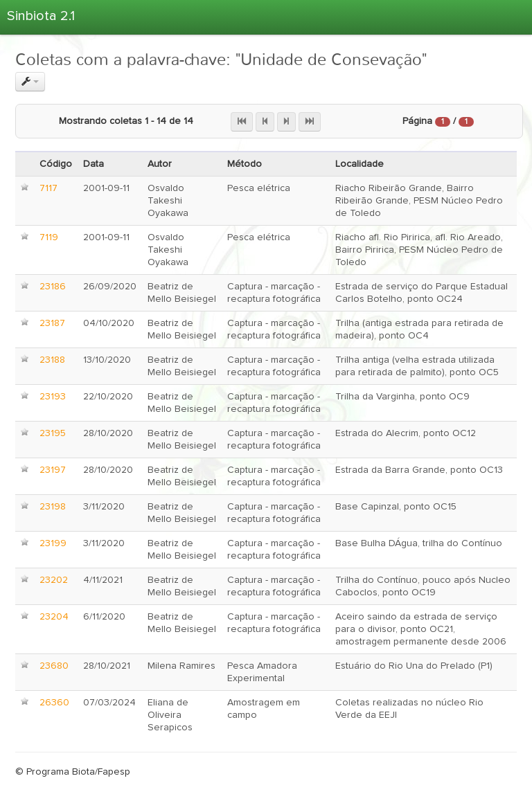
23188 (52, 360)
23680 (54, 666)
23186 (53, 287)
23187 (52, 323)
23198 (53, 507)
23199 (53, 543)
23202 (54, 580)
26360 (54, 703)
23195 (53, 433)
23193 (53, 397)
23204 (54, 617)
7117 (48, 188)
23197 (53, 470)
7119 (49, 237)
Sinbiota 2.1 (41, 16)
